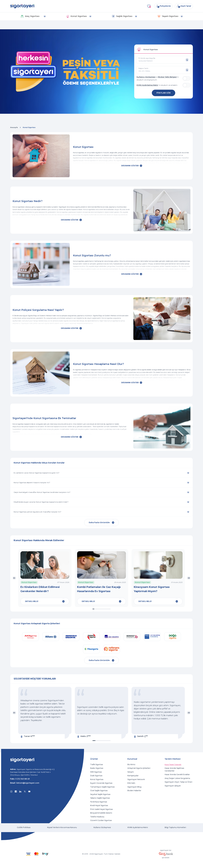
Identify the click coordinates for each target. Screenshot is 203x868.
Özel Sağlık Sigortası (99, 791)
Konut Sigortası (97, 779)
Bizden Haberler (134, 791)
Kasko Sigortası (97, 768)
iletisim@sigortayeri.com (28, 783)
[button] (33, 16)
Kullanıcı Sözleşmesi (146, 77)
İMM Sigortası (96, 772)
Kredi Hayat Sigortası (99, 805)
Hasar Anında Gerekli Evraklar (177, 774)
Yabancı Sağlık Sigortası (100, 798)
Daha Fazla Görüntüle (101, 523)
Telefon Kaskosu (97, 817)
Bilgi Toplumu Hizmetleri (175, 827)
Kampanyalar (133, 776)
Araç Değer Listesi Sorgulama (177, 778)
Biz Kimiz (131, 764)
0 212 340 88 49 (22, 779)
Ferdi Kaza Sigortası (99, 802)
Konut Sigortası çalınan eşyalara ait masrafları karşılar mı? (37, 512)
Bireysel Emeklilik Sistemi (101, 813)
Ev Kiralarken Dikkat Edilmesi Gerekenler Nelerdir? (40, 589)
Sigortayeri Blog (134, 787)
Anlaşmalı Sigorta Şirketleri (139, 768)
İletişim (131, 772)
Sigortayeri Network (136, 779)
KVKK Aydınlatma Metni (147, 85)
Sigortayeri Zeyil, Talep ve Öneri (178, 782)
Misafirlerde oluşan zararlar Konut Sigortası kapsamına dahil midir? (41, 502)
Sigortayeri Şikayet (173, 786)
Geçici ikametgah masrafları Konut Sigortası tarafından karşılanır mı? (42, 492)
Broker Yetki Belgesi (167, 77)
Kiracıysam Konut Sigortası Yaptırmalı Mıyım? (152, 589)
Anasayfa (14, 127)
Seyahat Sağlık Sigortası (100, 794)
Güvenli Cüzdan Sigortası (101, 820)
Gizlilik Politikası (24, 827)
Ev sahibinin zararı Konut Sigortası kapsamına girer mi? (37, 473)
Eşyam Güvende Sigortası (101, 783)
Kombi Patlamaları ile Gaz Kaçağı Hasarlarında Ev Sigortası (99, 589)
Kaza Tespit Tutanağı (173, 765)
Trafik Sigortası (97, 764)
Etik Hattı (131, 783)
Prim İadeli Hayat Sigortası (101, 809)
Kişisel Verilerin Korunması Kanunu (62, 827)
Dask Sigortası (96, 776)
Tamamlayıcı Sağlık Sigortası (102, 787)
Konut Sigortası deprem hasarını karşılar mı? (32, 482)
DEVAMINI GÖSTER (132, 166)
